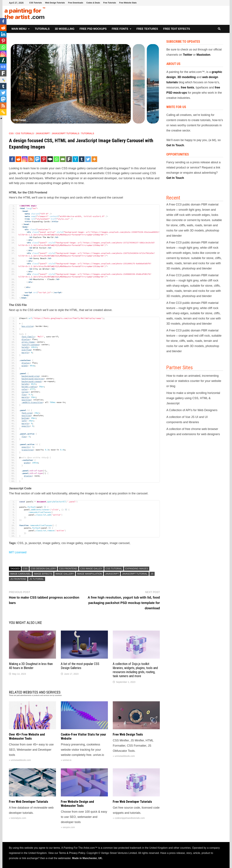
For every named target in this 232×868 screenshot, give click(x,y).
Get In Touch (175, 145)
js (152, 574)
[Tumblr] (82, 159)
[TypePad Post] (50, 159)
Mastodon (203, 55)
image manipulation (89, 574)
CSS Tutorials (36, 3)
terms (57, 848)
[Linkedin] (3, 34)
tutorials (172, 82)
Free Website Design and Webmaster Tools (77, 804)
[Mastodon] (37, 159)
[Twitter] (88, 159)
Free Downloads (76, 3)
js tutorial (37, 579)
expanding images (137, 569)
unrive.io (67, 760)
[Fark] (69, 159)
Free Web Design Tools (128, 734)
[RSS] (31, 159)
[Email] (63, 159)
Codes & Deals (93, 3)
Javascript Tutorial (135, 574)
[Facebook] (12, 159)
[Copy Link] (3, 112)
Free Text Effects (177, 29)
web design (210, 77)
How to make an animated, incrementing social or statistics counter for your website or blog (194, 381)
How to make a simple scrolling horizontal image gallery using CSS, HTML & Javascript (193, 398)
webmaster (64, 858)
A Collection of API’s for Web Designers (192, 410)
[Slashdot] (3, 60)
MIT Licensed (18, 552)
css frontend (68, 569)
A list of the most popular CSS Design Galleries (80, 666)
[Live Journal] (3, 80)
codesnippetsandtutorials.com (130, 818)
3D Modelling (65, 29)
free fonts (187, 87)
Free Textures (147, 29)
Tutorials (42, 29)
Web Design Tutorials (55, 3)
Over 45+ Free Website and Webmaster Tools (27, 736)
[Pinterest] (44, 159)
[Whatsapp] (56, 159)
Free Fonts (120, 29)
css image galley (91, 569)
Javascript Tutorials (65, 133)
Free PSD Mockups (93, 29)
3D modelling (186, 77)
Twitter (188, 55)
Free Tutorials (110, 3)
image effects (43, 574)
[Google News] (3, 67)
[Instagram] (25, 159)
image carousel (20, 574)
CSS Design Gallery (43, 569)
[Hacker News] (75, 159)
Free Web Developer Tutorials (28, 802)
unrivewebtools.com (21, 760)
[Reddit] (18, 159)
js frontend (18, 579)
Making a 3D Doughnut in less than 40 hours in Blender (31, 666)
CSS (11, 133)
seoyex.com (69, 827)
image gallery (65, 574)
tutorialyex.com (18, 818)
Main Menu (19, 29)
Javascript (43, 133)
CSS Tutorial (114, 569)
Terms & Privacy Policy (72, 853)
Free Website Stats (128, 3)
